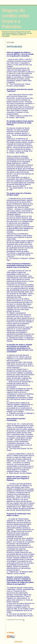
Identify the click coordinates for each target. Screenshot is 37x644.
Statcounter (19, 642)
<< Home (10, 632)
